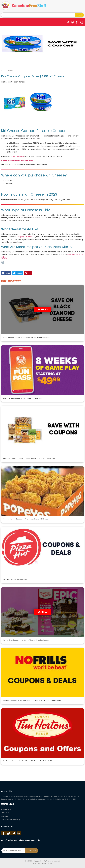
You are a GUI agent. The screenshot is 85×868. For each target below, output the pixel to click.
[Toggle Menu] (10, 22)
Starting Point (6, 809)
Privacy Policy (38, 864)
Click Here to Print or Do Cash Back (17, 161)
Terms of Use (47, 864)
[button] (6, 273)
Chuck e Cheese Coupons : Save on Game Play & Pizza (23, 398)
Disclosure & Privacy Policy (11, 820)
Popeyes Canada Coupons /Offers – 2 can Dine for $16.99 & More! (26, 519)
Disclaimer (5, 816)
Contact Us (5, 813)
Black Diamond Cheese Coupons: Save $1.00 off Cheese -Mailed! (26, 338)
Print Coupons (18, 156)
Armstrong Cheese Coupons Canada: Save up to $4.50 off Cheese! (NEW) (29, 458)
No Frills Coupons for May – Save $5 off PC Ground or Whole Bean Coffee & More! (32, 700)
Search (79, 15)
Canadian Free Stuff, (40, 861)
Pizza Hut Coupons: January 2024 (15, 579)
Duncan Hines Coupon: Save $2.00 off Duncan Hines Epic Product (26, 640)
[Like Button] (3, 263)
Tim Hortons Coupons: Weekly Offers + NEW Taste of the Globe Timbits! (28, 761)
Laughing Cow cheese (26, 237)
